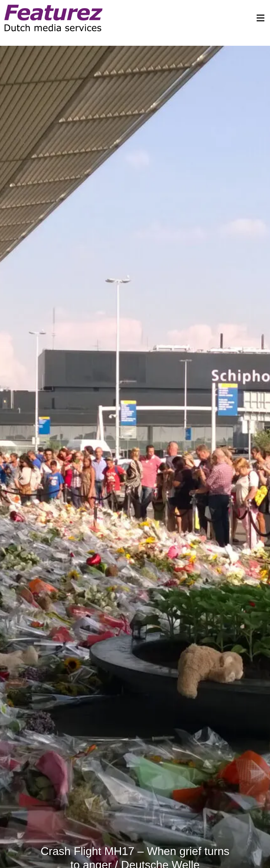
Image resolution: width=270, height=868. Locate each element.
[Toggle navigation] (258, 18)
